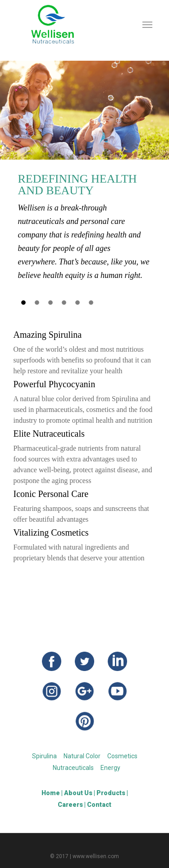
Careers (70, 805)
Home (51, 793)
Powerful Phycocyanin (55, 384)
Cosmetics (122, 756)
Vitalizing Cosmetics (51, 532)
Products (111, 793)
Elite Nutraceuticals (49, 434)
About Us (78, 793)
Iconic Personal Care (51, 494)
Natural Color (82, 756)
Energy (110, 768)
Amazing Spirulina (48, 335)
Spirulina (44, 756)
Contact (99, 805)
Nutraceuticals (73, 768)
